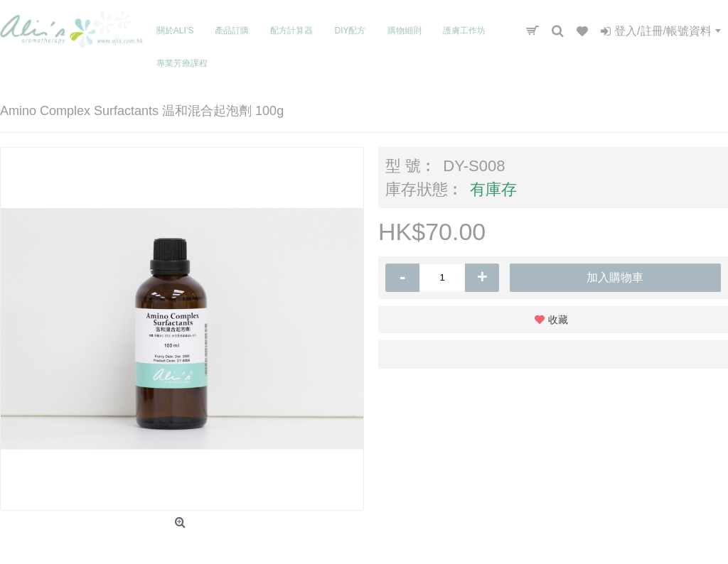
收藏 (558, 320)
